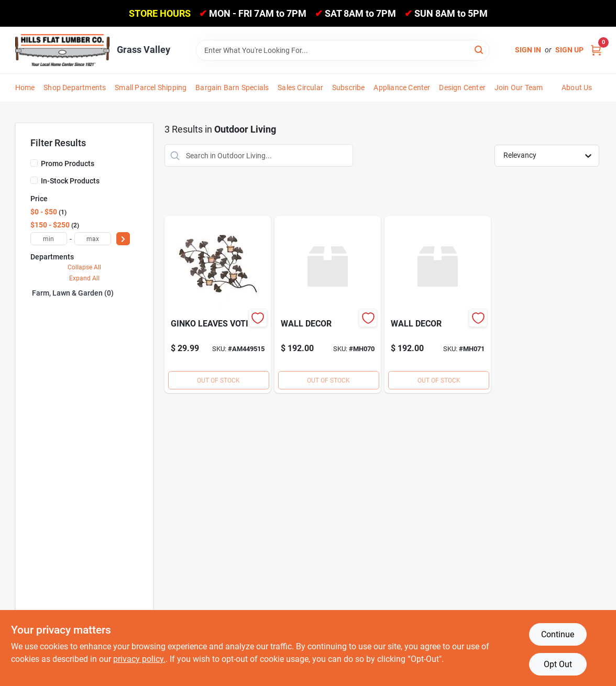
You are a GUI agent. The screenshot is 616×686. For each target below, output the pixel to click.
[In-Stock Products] (34, 180)
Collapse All (84, 267)
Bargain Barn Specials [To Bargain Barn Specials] (232, 88)
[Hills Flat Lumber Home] (62, 50)
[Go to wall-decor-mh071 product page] (438, 304)
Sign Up (569, 50)
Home (25, 88)
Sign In (528, 50)
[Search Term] (343, 50)
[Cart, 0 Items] (596, 50)
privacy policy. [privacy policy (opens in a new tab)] (139, 659)
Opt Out (558, 664)
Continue (558, 634)
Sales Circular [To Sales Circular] (300, 88)
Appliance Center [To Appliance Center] (402, 88)
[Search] (480, 50)
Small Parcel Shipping (151, 88)
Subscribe (349, 88)
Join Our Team (519, 88)
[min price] (49, 239)
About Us (577, 88)
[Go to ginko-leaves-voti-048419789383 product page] (218, 304)
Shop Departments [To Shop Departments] (75, 88)
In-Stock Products (70, 181)
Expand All (84, 278)
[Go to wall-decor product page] (328, 304)
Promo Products (68, 164)
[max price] (93, 239)
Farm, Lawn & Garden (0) (73, 293)
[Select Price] (123, 239)
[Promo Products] (34, 163)
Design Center (462, 88)
